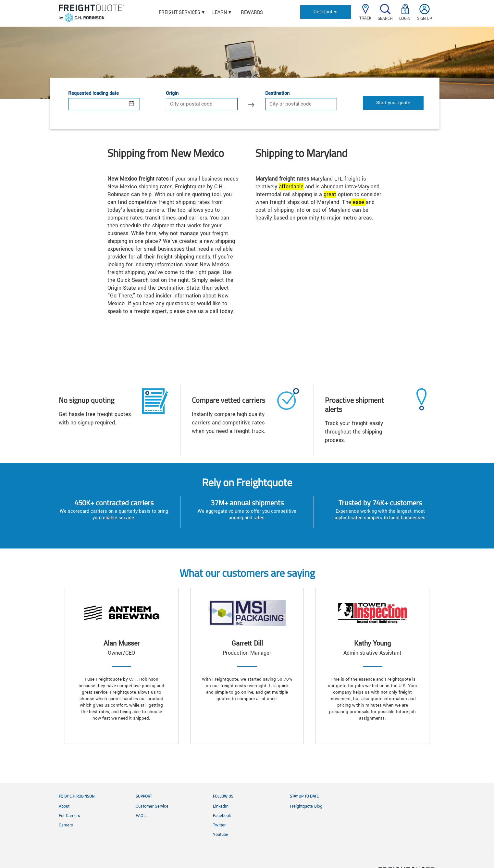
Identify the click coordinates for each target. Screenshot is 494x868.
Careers (66, 825)
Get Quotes (326, 12)
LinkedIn (221, 806)
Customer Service (152, 806)
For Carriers (69, 816)
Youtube (221, 835)
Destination (277, 94)
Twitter (219, 825)
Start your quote (393, 103)
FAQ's (141, 816)
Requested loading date (93, 94)
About (64, 806)
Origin (172, 94)
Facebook (222, 816)
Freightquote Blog (306, 806)
